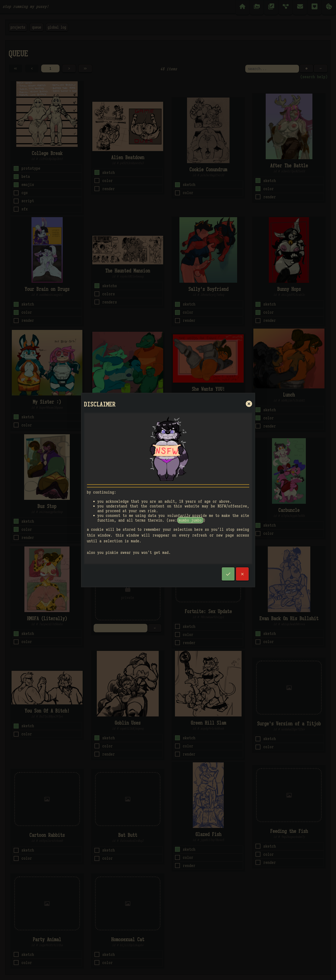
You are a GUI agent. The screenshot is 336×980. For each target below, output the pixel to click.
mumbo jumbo (190, 520)
